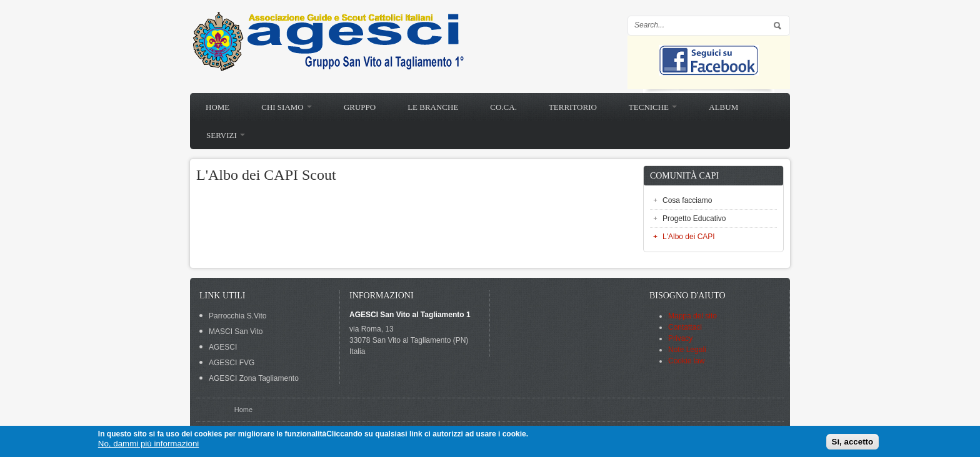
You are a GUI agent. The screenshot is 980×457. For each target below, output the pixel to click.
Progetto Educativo (694, 219)
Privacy (680, 338)
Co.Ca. (503, 107)
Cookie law (687, 361)
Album (723, 107)
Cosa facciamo (687, 200)
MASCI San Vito (236, 332)
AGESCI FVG (232, 363)
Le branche (433, 107)
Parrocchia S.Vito (238, 316)
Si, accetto (853, 442)
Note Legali (687, 350)
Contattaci (685, 327)
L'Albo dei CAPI (689, 237)
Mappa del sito (692, 316)
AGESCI (223, 347)
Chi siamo (287, 107)
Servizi (226, 135)
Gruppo (360, 107)
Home (217, 107)
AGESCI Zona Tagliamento (254, 378)
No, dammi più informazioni (148, 444)
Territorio (573, 107)
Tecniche (653, 107)
